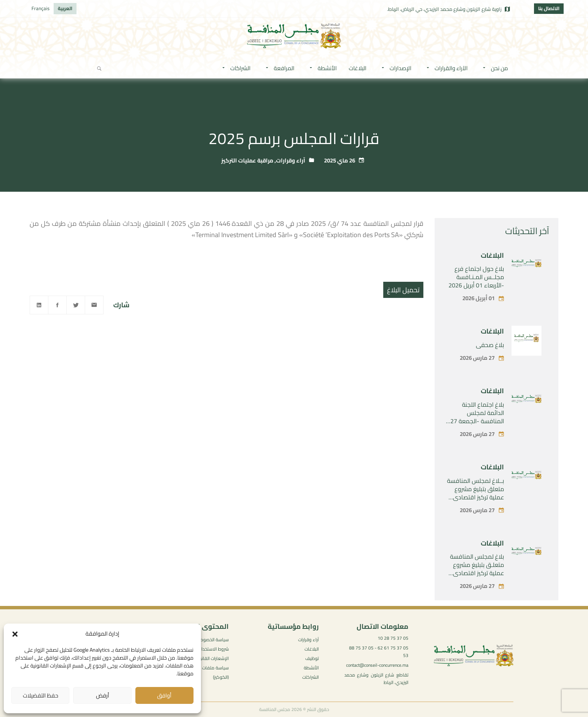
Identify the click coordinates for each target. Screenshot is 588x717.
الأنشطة (311, 668)
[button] (15, 634)
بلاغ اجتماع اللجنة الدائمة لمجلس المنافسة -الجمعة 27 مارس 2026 (477, 417)
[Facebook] (57, 305)
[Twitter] (76, 305)
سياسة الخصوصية (212, 640)
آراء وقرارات (291, 160)
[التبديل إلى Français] (40, 9)
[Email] (94, 305)
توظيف (312, 658)
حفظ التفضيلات (40, 695)
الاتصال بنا (549, 8)
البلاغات (492, 255)
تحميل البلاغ (403, 290)
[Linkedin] (39, 305)
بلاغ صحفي (490, 345)
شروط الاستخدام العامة (207, 649)
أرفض (103, 695)
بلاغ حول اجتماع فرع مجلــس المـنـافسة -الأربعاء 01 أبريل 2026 (476, 277)
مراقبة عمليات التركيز (247, 160)
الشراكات (310, 677)
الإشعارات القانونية (211, 658)
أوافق (164, 695)
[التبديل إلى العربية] (65, 9)
